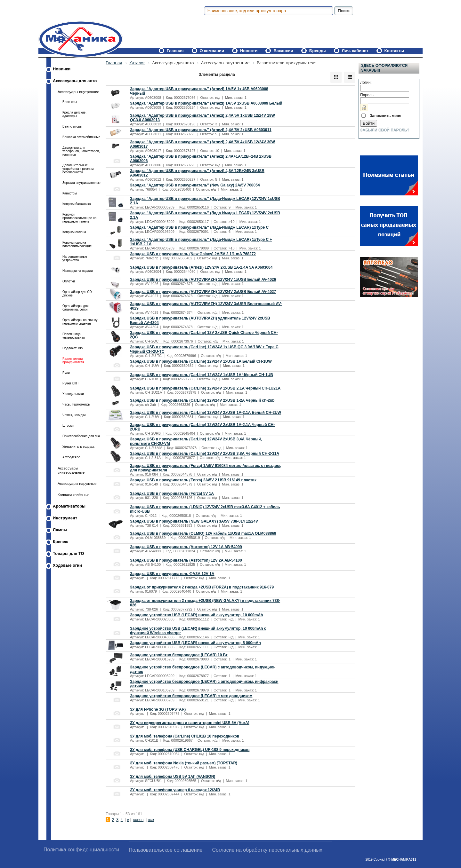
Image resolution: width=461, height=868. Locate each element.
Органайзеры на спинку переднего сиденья (80, 322)
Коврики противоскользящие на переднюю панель (79, 218)
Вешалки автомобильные (81, 137)
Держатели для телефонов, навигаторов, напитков (81, 151)
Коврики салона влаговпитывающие (77, 244)
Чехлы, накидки (74, 415)
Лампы (60, 530)
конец (138, 820)
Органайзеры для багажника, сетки (76, 308)
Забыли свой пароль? (385, 130)
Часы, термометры (76, 404)
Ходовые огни (67, 565)
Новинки (62, 69)
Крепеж (60, 542)
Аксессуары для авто (75, 81)
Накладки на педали (78, 271)
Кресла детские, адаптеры (74, 114)
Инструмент (65, 518)
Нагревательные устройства (75, 258)
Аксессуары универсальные (71, 470)
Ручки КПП (70, 383)
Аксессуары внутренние (78, 92)
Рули (66, 373)
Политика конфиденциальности (81, 850)
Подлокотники (73, 348)
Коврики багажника (77, 204)
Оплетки (69, 281)
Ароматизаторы (69, 506)
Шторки (68, 426)
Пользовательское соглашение (166, 850)
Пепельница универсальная (74, 336)
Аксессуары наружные (77, 483)
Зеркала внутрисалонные (81, 183)
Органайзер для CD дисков (77, 294)
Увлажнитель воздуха (78, 447)
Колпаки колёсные (73, 495)
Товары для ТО (69, 553)
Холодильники (73, 394)
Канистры (70, 193)
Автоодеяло (71, 457)
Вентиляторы (72, 126)
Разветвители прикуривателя (73, 360)
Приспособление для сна (81, 436)
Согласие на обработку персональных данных (267, 850)
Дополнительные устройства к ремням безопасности (78, 169)
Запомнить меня (386, 116)
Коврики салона (74, 232)
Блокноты (70, 102)
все (151, 820)
